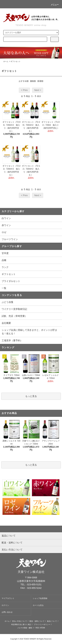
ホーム (6, 61)
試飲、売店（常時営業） (14, 316)
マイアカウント (8, 598)
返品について (52, 621)
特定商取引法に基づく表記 (21, 624)
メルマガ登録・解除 (25, 628)
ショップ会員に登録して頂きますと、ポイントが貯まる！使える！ (29, 332)
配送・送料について (37, 621)
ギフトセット (16, 61)
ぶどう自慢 (7, 302)
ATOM (42, 628)
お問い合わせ (7, 612)
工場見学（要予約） (12, 340)
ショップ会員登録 (40, 598)
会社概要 (6, 323)
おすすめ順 (24, 81)
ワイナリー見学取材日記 (14, 309)
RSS (37, 628)
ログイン (5, 605)
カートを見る (38, 605)
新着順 (40, 81)
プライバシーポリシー (42, 624)
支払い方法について (20, 621)
